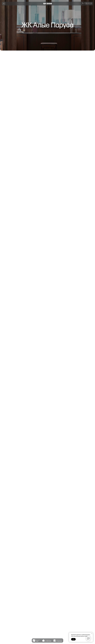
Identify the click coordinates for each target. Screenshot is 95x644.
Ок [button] (73, 639)
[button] (4, 4)
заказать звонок (89, 4)
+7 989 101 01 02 (88, 3)
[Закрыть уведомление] (92, 634)
